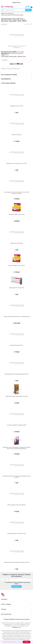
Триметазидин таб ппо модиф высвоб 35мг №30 (17, 374)
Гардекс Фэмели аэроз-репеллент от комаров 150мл (17, 316)
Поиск (28, 10)
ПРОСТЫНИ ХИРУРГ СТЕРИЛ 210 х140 (16, 534)
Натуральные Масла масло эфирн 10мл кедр (17, 396)
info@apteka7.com (16, 627)
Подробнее (20, 642)
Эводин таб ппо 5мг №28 (17, 243)
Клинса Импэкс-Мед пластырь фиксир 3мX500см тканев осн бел (16, 477)
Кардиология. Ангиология (7, 13)
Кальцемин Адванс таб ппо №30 (17, 214)
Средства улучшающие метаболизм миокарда (12, 15)
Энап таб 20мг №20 (17, 135)
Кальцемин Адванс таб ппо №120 (17, 265)
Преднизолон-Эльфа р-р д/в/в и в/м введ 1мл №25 (17, 562)
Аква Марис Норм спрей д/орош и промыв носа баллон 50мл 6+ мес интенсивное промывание (17, 448)
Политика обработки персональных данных (17, 619)
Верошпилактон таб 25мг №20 (17, 288)
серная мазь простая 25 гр (16, 345)
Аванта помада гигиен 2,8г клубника (16, 505)
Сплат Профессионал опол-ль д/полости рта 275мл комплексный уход (16, 193)
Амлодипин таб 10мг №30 (17, 106)
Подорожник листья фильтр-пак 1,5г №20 (16, 163)
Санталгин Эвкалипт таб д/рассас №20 (17, 425)
